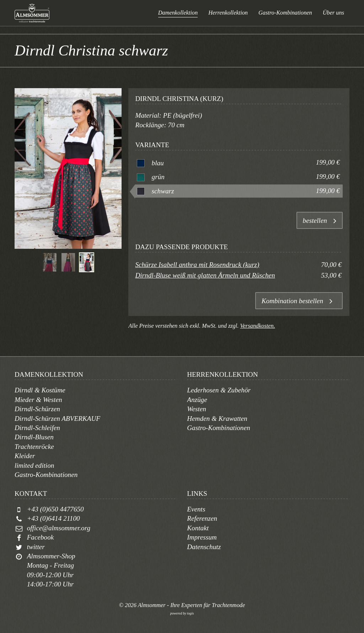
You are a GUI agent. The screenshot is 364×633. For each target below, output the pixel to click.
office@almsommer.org (59, 527)
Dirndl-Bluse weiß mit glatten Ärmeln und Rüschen (205, 275)
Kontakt (198, 527)
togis (190, 613)
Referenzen (202, 518)
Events (196, 508)
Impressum (202, 537)
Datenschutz (204, 546)
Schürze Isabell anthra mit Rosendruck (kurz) (197, 265)
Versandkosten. (257, 325)
